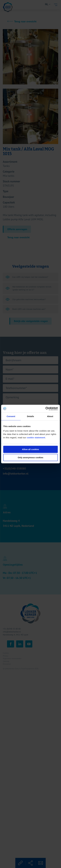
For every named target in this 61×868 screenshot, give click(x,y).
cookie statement (36, 438)
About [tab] (50, 416)
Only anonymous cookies (30, 457)
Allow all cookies (31, 449)
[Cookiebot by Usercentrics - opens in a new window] (45, 409)
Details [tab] (30, 416)
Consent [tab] (11, 416)
